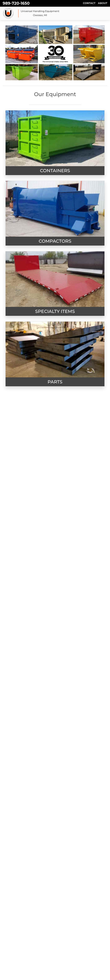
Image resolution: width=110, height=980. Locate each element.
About (103, 3)
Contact (89, 3)
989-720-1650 (16, 3)
